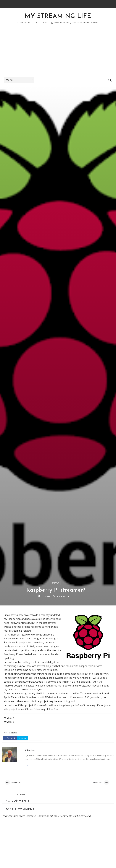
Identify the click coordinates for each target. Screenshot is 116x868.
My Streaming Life (58, 16)
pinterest (35, 738)
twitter (23, 738)
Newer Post (16, 783)
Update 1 (9, 718)
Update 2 (9, 722)
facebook (10, 738)
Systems (55, 583)
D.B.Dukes (45, 596)
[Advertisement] (58, 48)
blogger (21, 794)
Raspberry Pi (11, 639)
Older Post (98, 783)
